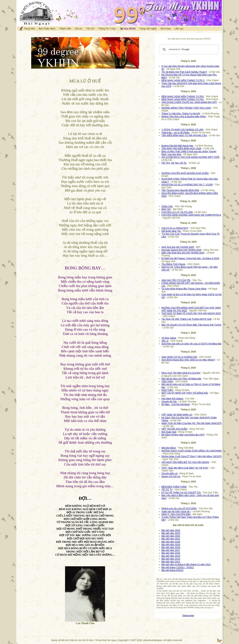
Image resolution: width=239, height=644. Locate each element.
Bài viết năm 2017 (171, 550)
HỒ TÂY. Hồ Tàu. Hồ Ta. (174, 163)
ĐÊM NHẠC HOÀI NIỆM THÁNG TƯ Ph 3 (183, 80)
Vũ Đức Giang (169, 338)
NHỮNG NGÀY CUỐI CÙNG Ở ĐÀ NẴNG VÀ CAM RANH (192, 451)
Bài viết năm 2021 (171, 539)
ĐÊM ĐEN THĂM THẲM (174, 487)
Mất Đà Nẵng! (169, 448)
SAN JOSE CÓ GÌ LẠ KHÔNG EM (179, 357)
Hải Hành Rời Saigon (172, 399)
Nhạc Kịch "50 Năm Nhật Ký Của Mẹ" (181, 373)
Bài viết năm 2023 (171, 533)
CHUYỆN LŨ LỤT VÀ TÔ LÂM (177, 212)
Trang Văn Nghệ (148, 29)
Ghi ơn (79, 29)
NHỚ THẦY (167, 390)
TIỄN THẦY (167, 381)
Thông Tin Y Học (107, 29)
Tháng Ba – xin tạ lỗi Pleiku (176, 133)
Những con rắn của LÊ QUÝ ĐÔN (179, 508)
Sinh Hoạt (165, 29)
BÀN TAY (166, 209)
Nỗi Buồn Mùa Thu (171, 231)
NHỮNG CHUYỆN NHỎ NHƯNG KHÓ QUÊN (185, 173)
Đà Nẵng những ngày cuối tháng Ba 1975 (183, 435)
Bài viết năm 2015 (171, 556)
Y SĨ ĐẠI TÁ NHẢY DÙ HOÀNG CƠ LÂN (182, 130)
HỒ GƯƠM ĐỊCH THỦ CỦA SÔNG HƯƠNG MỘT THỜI (190, 157)
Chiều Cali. (167, 206)
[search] (188, 50)
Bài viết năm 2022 (171, 536)
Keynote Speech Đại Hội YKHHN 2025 (181, 250)
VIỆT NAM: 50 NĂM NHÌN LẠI (177, 415)
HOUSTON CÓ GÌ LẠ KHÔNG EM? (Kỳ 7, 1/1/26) (187, 185)
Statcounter (188, 615)
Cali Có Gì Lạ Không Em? (175, 228)
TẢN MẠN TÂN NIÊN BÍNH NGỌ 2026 (181, 148)
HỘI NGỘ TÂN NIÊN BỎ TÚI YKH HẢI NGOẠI (185, 462)
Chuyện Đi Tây (169, 402)
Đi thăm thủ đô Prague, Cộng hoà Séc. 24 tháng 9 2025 (190, 258)
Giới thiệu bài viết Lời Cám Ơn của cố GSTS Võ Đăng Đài (191, 344)
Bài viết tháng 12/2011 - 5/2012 (178, 567)
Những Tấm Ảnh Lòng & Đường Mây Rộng (184, 117)
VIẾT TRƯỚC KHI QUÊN (174, 429)
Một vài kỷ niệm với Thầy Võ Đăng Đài (181, 379)
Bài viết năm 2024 (171, 530)
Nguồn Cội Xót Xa (171, 476)
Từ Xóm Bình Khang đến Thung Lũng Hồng (184, 289)
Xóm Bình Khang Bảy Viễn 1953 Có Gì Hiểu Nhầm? (188, 360)
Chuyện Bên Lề (170, 473)
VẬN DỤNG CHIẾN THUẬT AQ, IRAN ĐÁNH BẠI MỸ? (189, 102)
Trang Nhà (27, 29)
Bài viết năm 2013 (171, 562)
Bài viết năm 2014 (171, 559)
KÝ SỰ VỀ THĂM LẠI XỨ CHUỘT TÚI (181, 493)
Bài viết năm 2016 (171, 553)
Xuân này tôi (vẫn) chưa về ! (176, 511)
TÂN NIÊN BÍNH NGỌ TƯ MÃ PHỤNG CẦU (184, 135)
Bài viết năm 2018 (171, 547)
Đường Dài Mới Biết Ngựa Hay (177, 146)
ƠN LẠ (165, 341)
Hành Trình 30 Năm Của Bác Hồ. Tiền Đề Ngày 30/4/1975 (192, 423)
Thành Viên (65, 29)
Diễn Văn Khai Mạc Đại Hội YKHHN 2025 (183, 253)
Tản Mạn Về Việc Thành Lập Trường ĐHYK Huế (186, 319)
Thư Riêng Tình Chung (173, 264)
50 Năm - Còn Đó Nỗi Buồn (176, 404)
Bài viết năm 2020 (171, 542)
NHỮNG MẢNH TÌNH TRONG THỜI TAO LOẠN (186, 108)
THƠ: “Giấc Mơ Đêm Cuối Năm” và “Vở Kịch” (185, 468)
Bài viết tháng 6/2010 (172, 570)
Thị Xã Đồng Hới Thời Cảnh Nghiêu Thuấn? (184, 72)
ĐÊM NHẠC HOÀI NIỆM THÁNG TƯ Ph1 (183, 99)
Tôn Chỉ (90, 29)
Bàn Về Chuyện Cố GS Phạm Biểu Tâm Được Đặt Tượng (191, 325)
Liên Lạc (179, 29)
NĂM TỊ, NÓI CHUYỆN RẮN (176, 514)
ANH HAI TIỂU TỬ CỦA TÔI (176, 280)
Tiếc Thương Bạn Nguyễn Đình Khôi (180, 190)
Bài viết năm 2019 (171, 545)
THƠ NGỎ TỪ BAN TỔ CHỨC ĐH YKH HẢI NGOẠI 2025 (191, 313)
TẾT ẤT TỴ (167, 490)
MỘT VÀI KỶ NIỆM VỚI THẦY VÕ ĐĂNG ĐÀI (185, 393)
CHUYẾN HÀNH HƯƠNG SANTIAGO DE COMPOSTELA (191, 215)
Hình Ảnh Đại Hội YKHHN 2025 (178, 247)
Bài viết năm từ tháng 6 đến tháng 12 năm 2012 (186, 564)
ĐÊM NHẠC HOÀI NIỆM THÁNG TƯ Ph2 (183, 96)
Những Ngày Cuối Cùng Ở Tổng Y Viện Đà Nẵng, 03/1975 (192, 456)
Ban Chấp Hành (47, 29)
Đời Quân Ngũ (169, 432)
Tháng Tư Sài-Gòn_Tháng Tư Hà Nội (181, 114)
